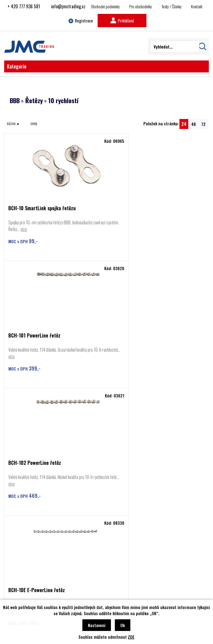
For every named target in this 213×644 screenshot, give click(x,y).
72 (203, 124)
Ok (123, 625)
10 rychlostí (63, 100)
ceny (34, 123)
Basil (19, 581)
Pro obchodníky (141, 6)
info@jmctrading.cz (68, 6)
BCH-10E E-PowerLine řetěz (139, 336)
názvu (13, 123)
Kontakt (197, 6)
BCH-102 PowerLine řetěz (35, 336)
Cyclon (20, 564)
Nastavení (97, 625)
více (50, 229)
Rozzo (20, 573)
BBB (15, 100)
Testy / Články (172, 6)
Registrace (81, 21)
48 (194, 124)
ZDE (131, 637)
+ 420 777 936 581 (24, 6)
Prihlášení (122, 21)
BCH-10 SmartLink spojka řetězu (42, 208)
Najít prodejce (107, 506)
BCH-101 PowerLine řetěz (136, 208)
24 (184, 124)
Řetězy (34, 100)
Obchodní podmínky (105, 6)
